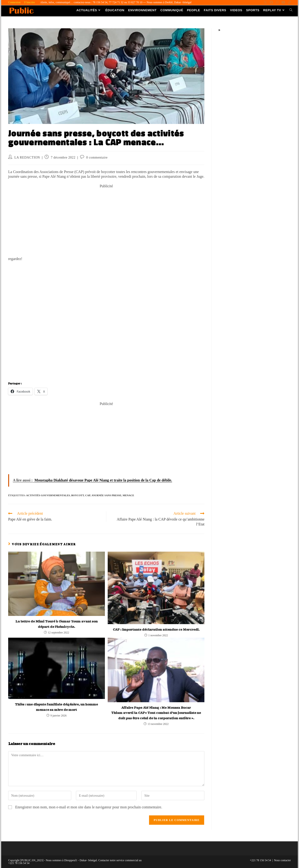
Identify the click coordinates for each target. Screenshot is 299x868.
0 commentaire (97, 157)
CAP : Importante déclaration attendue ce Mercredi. (156, 629)
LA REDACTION (27, 157)
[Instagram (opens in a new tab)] (277, 3)
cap (88, 495)
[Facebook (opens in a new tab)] (271, 3)
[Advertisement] (106, 221)
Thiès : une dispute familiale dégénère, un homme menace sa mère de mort (56, 707)
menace (128, 495)
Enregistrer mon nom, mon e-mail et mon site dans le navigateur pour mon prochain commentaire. (89, 807)
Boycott (78, 495)
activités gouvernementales (48, 495)
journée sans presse (107, 495)
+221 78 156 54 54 (261, 860)
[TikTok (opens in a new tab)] (289, 3)
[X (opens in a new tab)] (265, 3)
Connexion (14, 2)
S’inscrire (30, 2)
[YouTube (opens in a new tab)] (283, 3)
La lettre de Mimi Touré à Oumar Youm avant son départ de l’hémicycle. (57, 624)
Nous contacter (282, 860)
